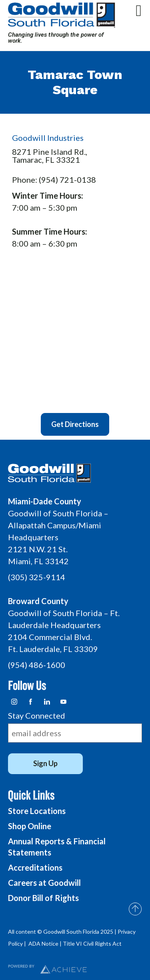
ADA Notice (43, 943)
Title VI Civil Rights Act (92, 943)
